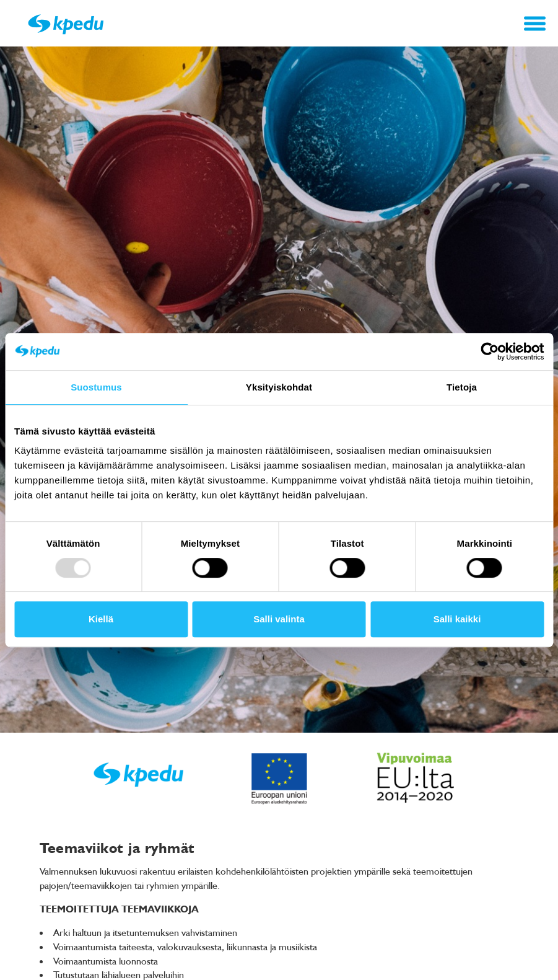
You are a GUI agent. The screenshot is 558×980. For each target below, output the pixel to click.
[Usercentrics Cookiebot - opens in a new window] (490, 351)
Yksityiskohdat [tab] (279, 387)
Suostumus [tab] (96, 387)
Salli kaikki (457, 619)
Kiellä (101, 619)
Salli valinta (279, 619)
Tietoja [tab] (462, 387)
